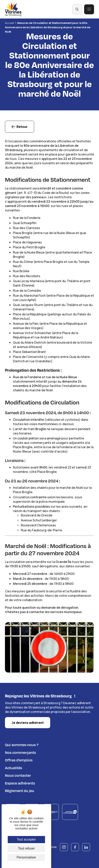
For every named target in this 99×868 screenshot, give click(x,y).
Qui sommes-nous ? (22, 744)
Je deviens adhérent (28, 722)
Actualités (13, 767)
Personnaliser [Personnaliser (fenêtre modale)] (26, 857)
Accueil (10, 23)
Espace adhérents (20, 783)
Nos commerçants (20, 752)
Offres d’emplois (19, 760)
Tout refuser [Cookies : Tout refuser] (26, 848)
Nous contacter (18, 775)
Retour (22, 127)
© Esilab (52, 847)
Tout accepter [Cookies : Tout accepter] (26, 839)
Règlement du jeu (20, 790)
